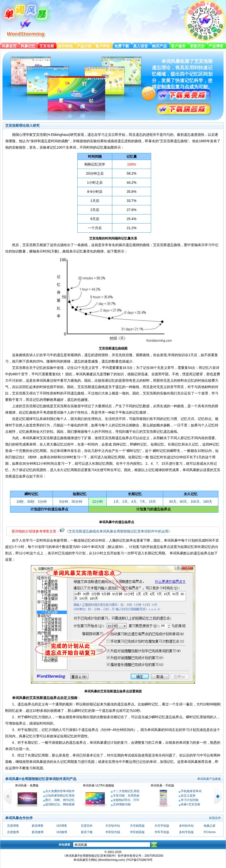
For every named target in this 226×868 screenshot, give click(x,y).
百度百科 (87, 826)
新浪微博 (38, 832)
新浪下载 (87, 832)
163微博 (62, 832)
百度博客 (13, 826)
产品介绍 (84, 46)
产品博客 (216, 46)
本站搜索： (66, 845)
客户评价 (103, 46)
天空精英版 (137, 826)
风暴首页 (9, 46)
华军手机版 (162, 832)
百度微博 (13, 832)
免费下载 (122, 46)
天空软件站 (113, 826)
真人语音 (141, 46)
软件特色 (65, 46)
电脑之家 (210, 826)
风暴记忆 (28, 46)
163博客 (62, 826)
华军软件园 (113, 832)
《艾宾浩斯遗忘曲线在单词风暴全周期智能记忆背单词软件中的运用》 (116, 531)
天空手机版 (162, 826)
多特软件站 (186, 826)
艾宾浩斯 (47, 46)
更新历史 (197, 46)
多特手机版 (186, 832)
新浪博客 (38, 826)
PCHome (210, 832)
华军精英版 (137, 832)
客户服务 (178, 46)
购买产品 (159, 46)
